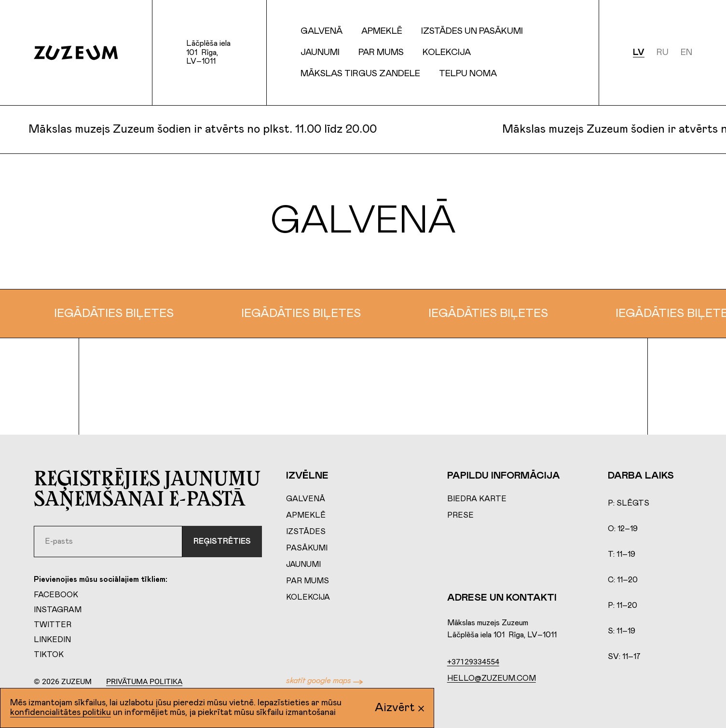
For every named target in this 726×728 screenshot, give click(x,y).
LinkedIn (52, 640)
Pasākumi (307, 548)
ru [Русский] (663, 53)
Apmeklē (306, 515)
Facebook (56, 595)
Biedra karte (477, 499)
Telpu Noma (468, 74)
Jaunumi (320, 53)
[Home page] (76, 53)
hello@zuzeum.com (492, 678)
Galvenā (322, 31)
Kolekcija (308, 597)
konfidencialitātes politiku (61, 713)
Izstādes (306, 532)
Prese (460, 515)
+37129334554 (473, 662)
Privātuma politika (144, 681)
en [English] (686, 53)
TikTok (49, 655)
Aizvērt (399, 708)
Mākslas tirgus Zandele (360, 74)
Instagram (58, 610)
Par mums (381, 53)
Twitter (53, 625)
